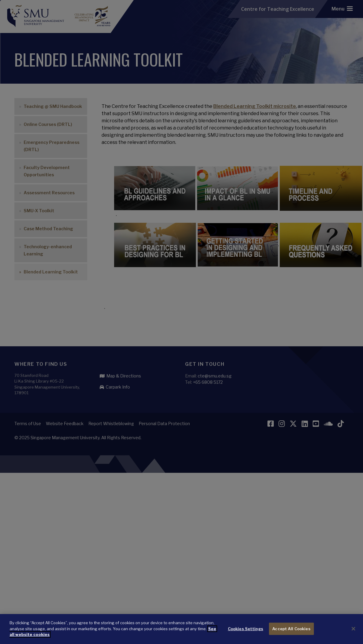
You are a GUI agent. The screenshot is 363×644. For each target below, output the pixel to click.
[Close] (353, 632)
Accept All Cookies (291, 632)
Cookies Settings (246, 632)
